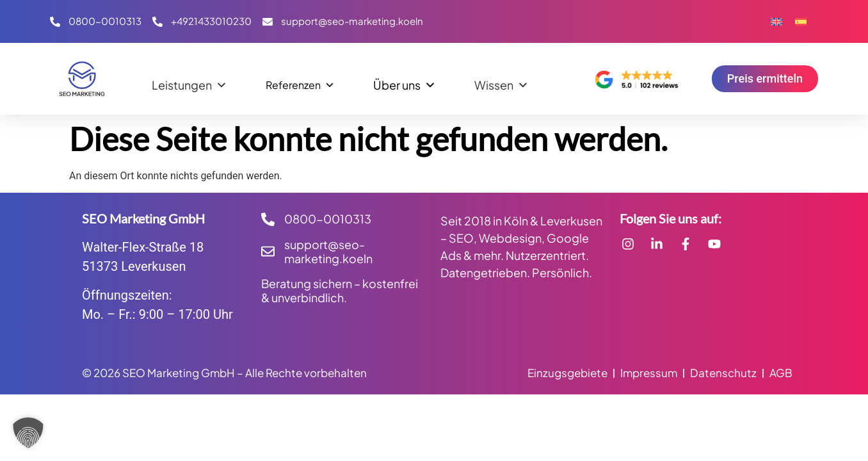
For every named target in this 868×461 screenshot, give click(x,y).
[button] (28, 433)
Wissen (502, 82)
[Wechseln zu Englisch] (776, 21)
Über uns (405, 82)
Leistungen (189, 82)
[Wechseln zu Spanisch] (801, 21)
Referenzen (300, 82)
